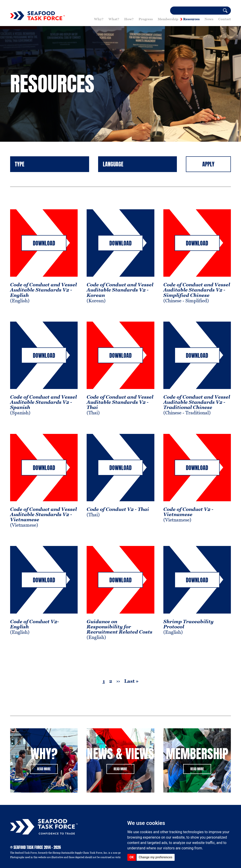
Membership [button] (168, 19)
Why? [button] (99, 19)
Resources (191, 19)
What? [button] (114, 19)
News (209, 19)
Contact (225, 19)
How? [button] (129, 19)
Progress (146, 19)
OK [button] (132, 857)
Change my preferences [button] (156, 857)
